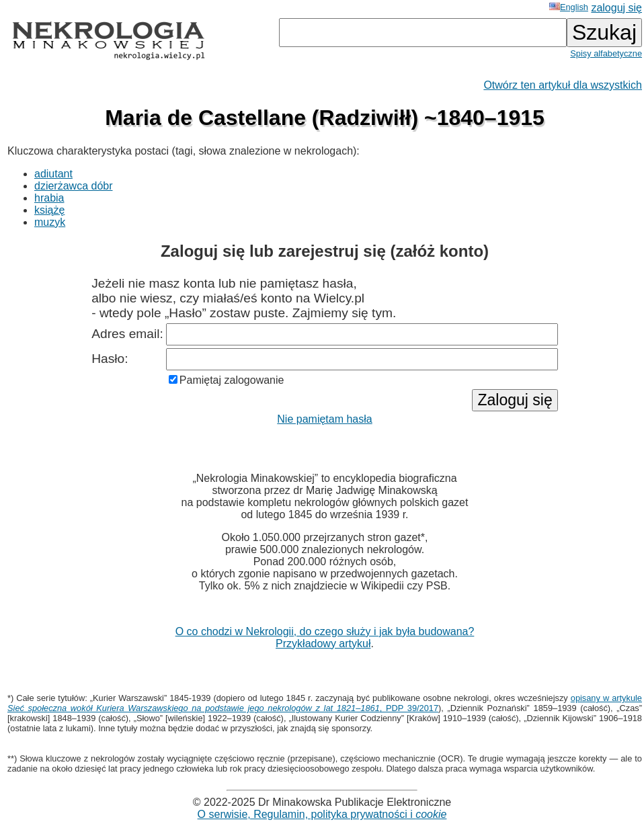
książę (49, 210)
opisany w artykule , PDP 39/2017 (325, 703)
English (569, 7)
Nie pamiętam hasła (324, 419)
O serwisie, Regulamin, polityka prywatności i (322, 814)
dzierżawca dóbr (74, 186)
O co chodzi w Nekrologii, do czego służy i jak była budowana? (325, 631)
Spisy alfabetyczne (606, 53)
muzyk (50, 222)
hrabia (49, 198)
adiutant (53, 174)
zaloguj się (616, 8)
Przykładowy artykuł (323, 644)
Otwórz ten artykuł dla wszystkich (563, 85)
